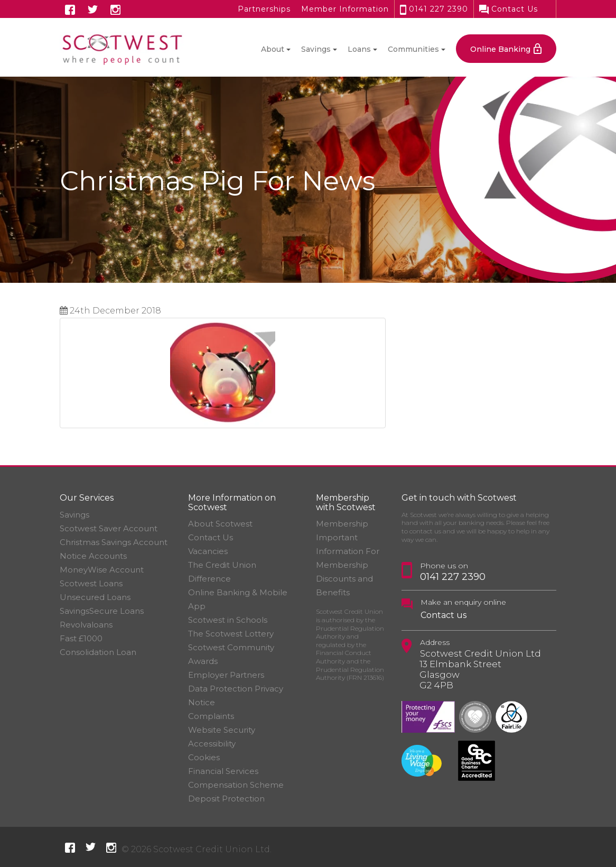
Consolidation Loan (98, 652)
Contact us (444, 615)
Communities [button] (413, 49)
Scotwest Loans (91, 583)
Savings (74, 515)
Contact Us (508, 9)
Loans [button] (359, 49)
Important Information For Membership (348, 551)
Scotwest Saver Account (109, 528)
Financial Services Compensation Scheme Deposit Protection (236, 785)
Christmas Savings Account (114, 542)
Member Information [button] (345, 9)
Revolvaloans (86, 625)
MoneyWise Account (102, 570)
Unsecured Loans (95, 597)
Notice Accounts (93, 556)
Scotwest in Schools (228, 620)
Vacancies (208, 551)
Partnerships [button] (264, 9)
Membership (342, 524)
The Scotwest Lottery (231, 634)
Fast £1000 (81, 638)
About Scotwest (220, 524)
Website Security (222, 730)
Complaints (211, 716)
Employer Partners (226, 675)
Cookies (204, 757)
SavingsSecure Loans (102, 611)
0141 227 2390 (434, 9)
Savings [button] (316, 49)
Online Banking (500, 49)
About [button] (273, 49)
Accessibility (212, 744)
